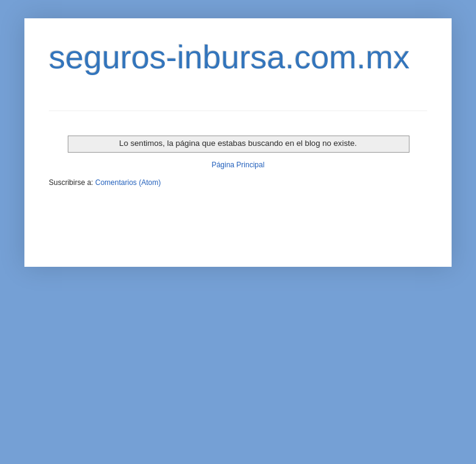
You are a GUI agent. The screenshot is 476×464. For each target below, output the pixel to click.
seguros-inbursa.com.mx (229, 57)
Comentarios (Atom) (128, 183)
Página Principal (238, 165)
